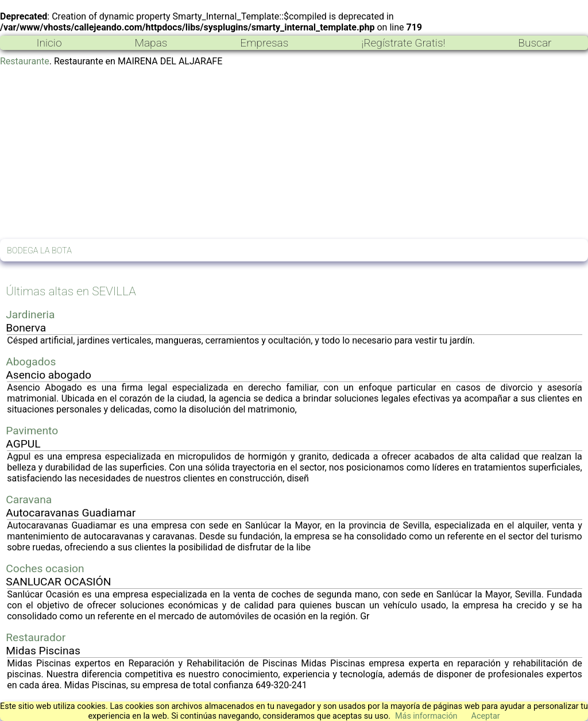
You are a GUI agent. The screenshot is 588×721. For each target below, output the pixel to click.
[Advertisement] (294, 153)
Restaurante (25, 61)
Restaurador (36, 637)
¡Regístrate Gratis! (403, 43)
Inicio (49, 43)
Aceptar (486, 716)
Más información (426, 716)
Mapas (151, 43)
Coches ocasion (45, 568)
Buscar (535, 43)
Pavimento (32, 431)
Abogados (31, 362)
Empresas (264, 43)
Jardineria (30, 315)
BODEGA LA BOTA (39, 251)
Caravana (29, 500)
